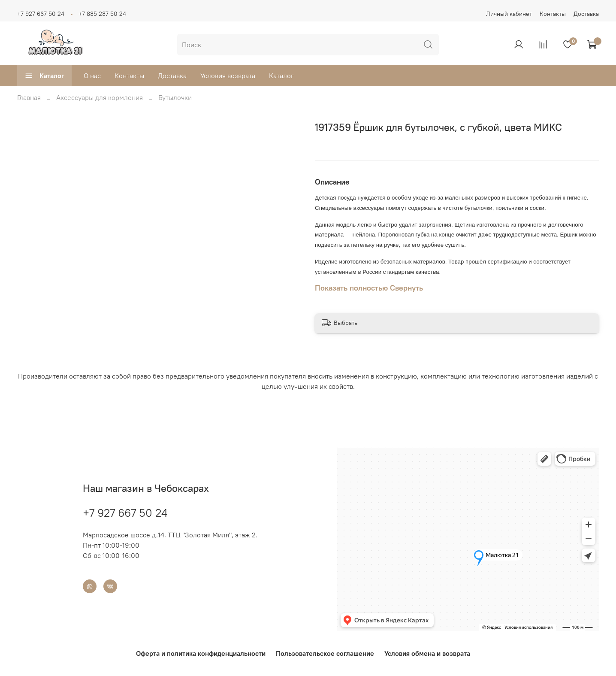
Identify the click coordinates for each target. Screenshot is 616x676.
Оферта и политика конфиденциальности (201, 653)
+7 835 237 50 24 (102, 14)
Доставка (586, 14)
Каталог (44, 76)
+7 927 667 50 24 (41, 14)
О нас (92, 76)
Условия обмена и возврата (427, 653)
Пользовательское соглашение (325, 653)
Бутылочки (175, 97)
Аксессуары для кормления (100, 97)
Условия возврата (228, 76)
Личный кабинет (509, 14)
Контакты (553, 14)
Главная (29, 97)
